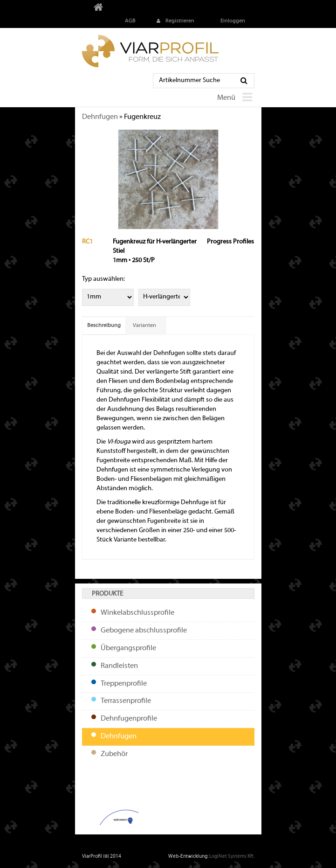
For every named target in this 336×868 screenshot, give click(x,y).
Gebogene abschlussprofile (144, 631)
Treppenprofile (124, 684)
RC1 (87, 242)
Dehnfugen (100, 117)
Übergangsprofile (128, 648)
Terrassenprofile (126, 701)
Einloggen (232, 21)
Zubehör (114, 754)
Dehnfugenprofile (129, 719)
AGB (130, 21)
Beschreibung (104, 326)
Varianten (144, 326)
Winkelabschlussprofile (137, 613)
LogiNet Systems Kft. (232, 856)
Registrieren (174, 21)
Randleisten (119, 666)
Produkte (107, 594)
